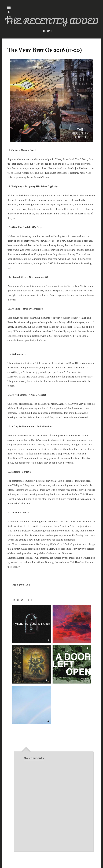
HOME (48, 31)
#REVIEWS (21, 585)
